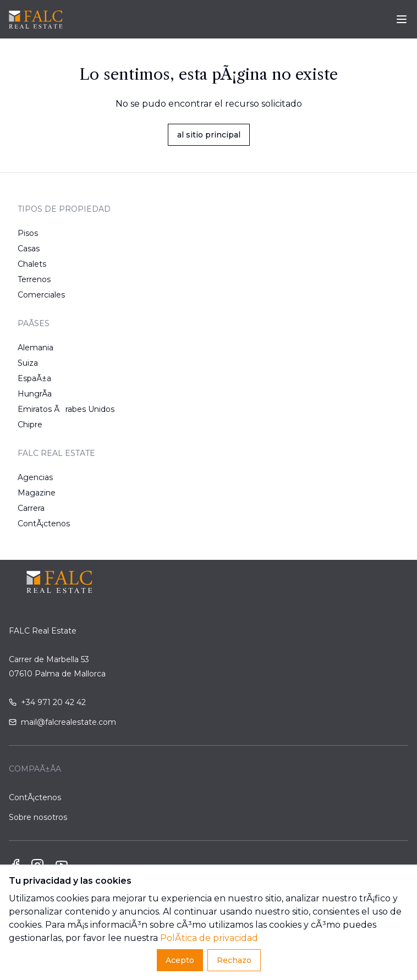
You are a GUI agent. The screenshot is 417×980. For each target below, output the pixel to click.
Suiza (28, 363)
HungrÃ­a (35, 394)
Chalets (32, 264)
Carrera (31, 508)
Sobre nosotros (38, 817)
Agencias (35, 477)
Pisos (28, 233)
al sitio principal (209, 135)
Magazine (37, 493)
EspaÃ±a (34, 378)
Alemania (35, 348)
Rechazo (234, 960)
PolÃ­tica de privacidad (209, 938)
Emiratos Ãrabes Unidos (66, 409)
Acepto (180, 960)
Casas (29, 249)
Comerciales (41, 295)
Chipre (30, 425)
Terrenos (34, 279)
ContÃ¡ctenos (44, 524)
